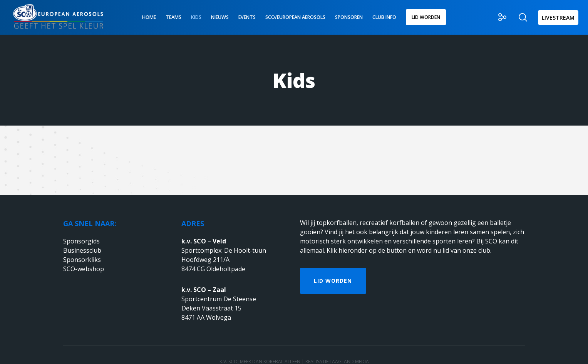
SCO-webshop (84, 269)
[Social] (498, 17)
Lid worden (333, 281)
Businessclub (82, 250)
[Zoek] (518, 17)
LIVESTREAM (558, 18)
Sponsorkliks (82, 260)
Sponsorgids (81, 241)
